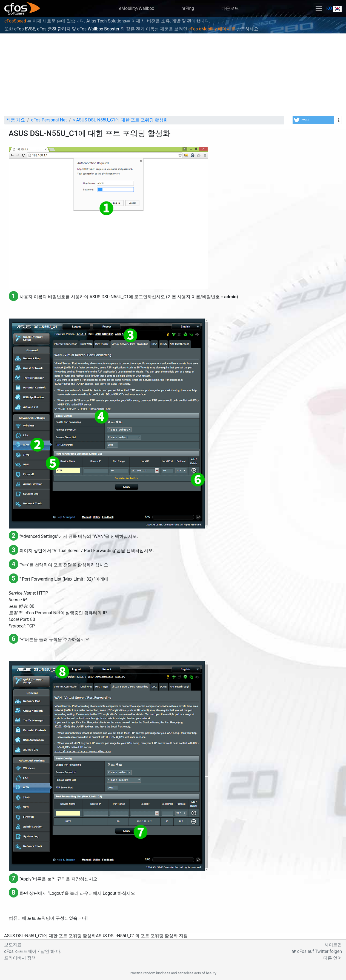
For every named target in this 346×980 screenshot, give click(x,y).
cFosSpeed (15, 21)
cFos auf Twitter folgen (317, 951)
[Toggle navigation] (319, 8)
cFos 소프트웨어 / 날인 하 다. (33, 951)
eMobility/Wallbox (136, 8)
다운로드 (230, 8)
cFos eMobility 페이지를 (212, 29)
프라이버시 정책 (20, 958)
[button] (313, 120)
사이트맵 (333, 945)
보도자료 (13, 945)
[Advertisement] (173, 75)
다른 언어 (333, 958)
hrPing (188, 8)
